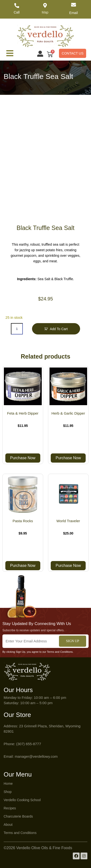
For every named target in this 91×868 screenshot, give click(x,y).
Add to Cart (59, 329)
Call (17, 12)
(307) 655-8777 (29, 744)
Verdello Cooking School (22, 800)
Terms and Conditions (20, 833)
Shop (8, 792)
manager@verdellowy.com (36, 756)
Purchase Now (23, 458)
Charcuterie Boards (18, 816)
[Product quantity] (17, 329)
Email (73, 13)
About (8, 825)
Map (45, 12)
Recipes (10, 808)
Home (8, 784)
